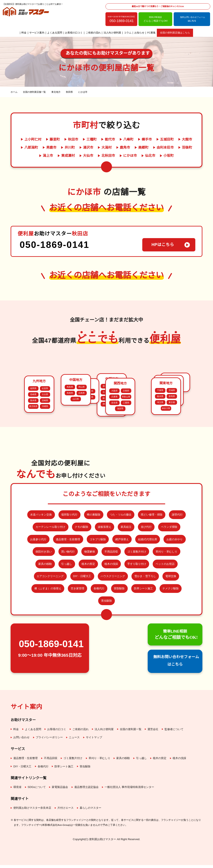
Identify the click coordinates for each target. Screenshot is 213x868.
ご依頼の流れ (93, 33)
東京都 (172, 474)
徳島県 (90, 479)
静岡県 (106, 397)
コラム (128, 33)
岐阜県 (106, 391)
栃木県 (160, 468)
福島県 (163, 423)
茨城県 (172, 463)
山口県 (76, 409)
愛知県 (118, 391)
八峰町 (128, 139)
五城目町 (166, 139)
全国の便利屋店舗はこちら (175, 33)
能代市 (110, 139)
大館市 (186, 139)
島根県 (70, 403)
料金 (24, 33)
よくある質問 (55, 33)
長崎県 (33, 430)
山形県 (175, 423)
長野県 (112, 403)
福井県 (118, 385)
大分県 (45, 430)
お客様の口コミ (74, 33)
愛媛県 (90, 485)
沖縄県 (45, 442)
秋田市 (74, 139)
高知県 (78, 485)
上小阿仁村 (34, 139)
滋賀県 (120, 487)
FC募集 (151, 33)
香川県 (78, 479)
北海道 (175, 367)
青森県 (163, 411)
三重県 (126, 481)
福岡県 (33, 424)
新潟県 (106, 379)
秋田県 (175, 411)
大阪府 (114, 469)
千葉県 (160, 463)
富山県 (118, 379)
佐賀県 (45, 424)
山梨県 (118, 397)
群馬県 (172, 468)
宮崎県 (45, 436)
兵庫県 (114, 475)
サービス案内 (37, 33)
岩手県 (163, 417)
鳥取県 (70, 397)
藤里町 (55, 139)
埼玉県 (160, 474)
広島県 (82, 403)
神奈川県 (166, 480)
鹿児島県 (33, 442)
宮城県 (175, 417)
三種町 (92, 139)
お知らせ (140, 33)
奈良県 (114, 481)
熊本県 (33, 436)
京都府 (126, 469)
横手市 (146, 139)
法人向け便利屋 (113, 33)
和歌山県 (126, 475)
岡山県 (82, 397)
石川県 (106, 385)
